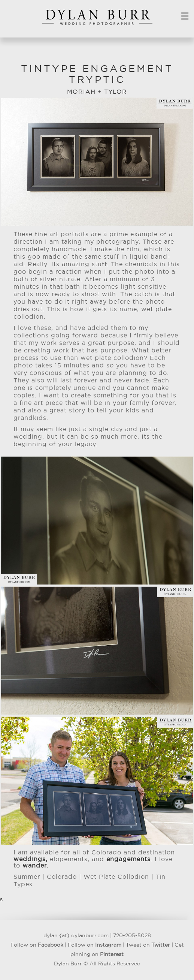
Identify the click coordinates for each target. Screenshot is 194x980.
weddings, (31, 859)
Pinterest (112, 955)
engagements (128, 859)
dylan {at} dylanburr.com (76, 936)
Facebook (51, 945)
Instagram (108, 945)
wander (35, 866)
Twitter (161, 945)
